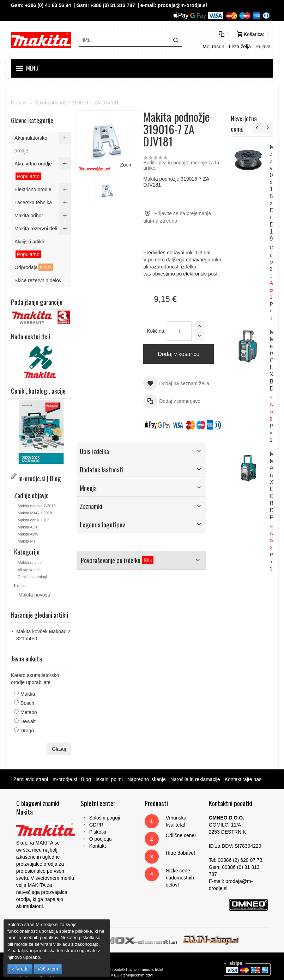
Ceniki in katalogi (32, 577)
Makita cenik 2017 (33, 520)
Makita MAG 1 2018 (35, 513)
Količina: (156, 331)
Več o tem (48, 969)
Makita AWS (28, 534)
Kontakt (98, 846)
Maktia (28, 694)
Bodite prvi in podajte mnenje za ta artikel (181, 165)
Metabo (29, 712)
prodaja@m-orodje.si (182, 5)
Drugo (27, 731)
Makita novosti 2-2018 (37, 506)
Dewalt (28, 721)
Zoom (126, 165)
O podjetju (101, 839)
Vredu (22, 969)
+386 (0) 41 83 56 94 (48, 5)
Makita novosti (30, 563)
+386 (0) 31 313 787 (113, 5)
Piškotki (98, 832)
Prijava (263, 47)
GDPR (96, 825)
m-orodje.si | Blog (72, 779)
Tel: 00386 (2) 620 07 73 (236, 860)
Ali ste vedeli (29, 570)
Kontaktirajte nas (243, 779)
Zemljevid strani (31, 779)
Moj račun (213, 47)
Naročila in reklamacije (195, 779)
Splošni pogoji (105, 818)
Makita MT (27, 541)
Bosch (27, 703)
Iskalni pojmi (109, 779)
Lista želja (240, 47)
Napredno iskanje (147, 779)
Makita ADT (28, 527)
